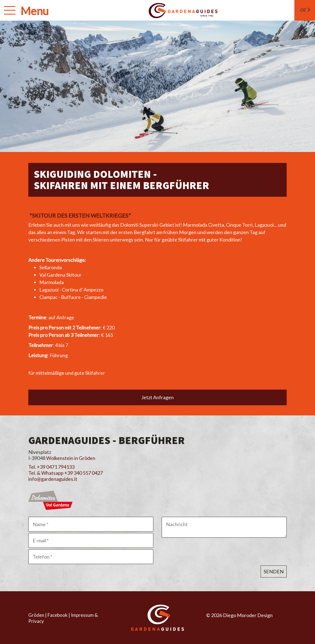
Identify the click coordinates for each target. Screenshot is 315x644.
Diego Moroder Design (248, 615)
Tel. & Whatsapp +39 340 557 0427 (66, 473)
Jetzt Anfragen (157, 397)
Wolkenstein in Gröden (71, 458)
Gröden (36, 615)
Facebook (58, 615)
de (305, 10)
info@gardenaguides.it (53, 479)
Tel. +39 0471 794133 (51, 467)
